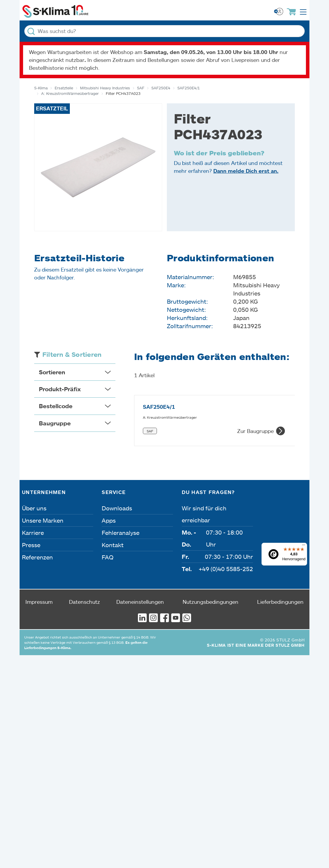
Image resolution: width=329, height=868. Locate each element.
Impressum (39, 581)
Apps (109, 500)
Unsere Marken (43, 500)
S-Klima (41, 88)
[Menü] (304, 526)
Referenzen (37, 536)
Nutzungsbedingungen (211, 581)
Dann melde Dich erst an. (246, 171)
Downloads (117, 487)
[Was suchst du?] (164, 31)
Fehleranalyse (121, 512)
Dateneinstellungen (140, 581)
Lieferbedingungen (280, 581)
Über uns (34, 487)
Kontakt (113, 524)
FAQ (108, 536)
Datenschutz (84, 581)
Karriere (33, 512)
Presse (31, 524)
